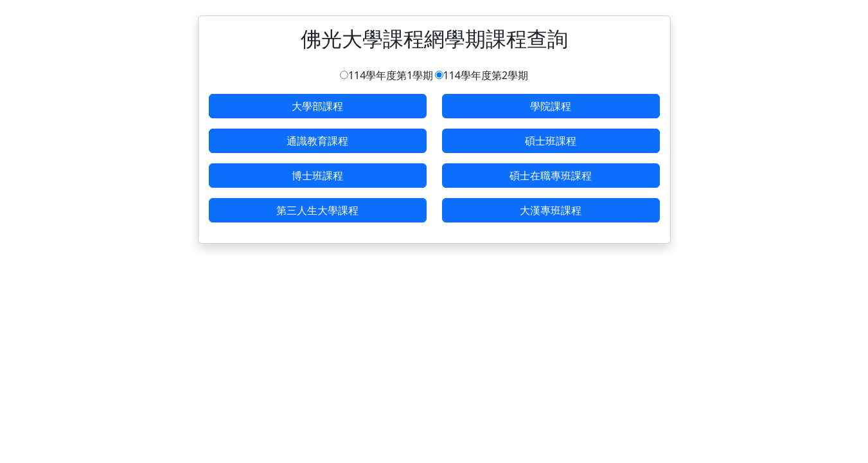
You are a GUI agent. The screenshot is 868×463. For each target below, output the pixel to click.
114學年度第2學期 (486, 75)
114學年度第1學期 (391, 75)
